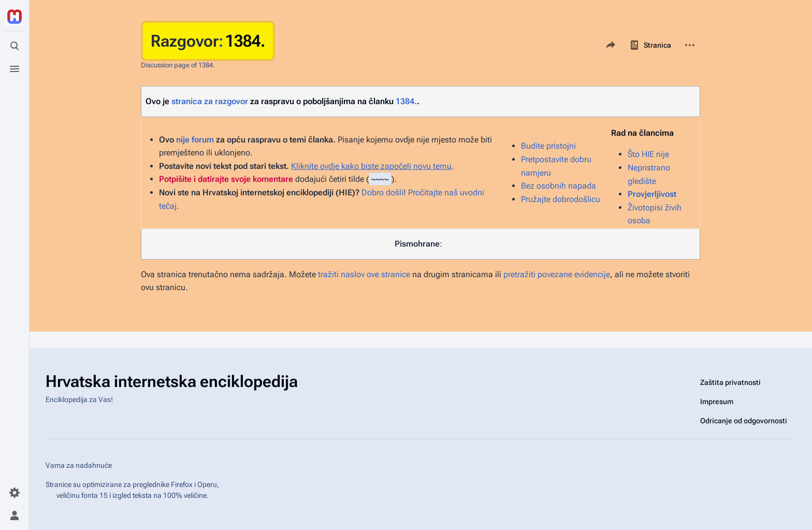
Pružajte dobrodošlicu (561, 199)
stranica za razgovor (210, 101)
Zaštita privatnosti (730, 382)
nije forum (195, 140)
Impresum (717, 402)
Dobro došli (382, 192)
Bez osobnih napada (559, 186)
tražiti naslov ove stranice (364, 274)
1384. (406, 101)
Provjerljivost (652, 194)
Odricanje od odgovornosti (744, 421)
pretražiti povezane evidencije (557, 274)
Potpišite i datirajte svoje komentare (226, 179)
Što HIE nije (648, 154)
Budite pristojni (548, 146)
